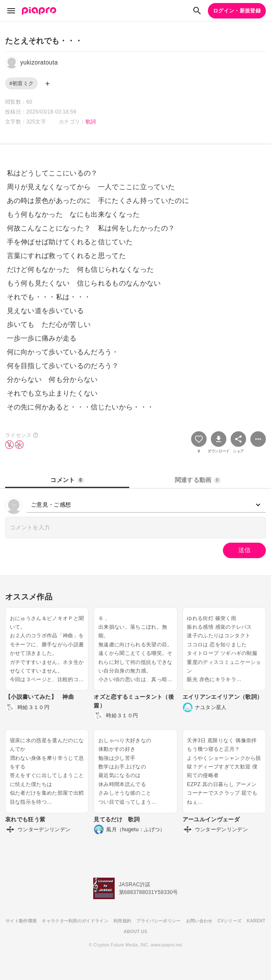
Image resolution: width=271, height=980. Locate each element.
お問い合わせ (199, 921)
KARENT (256, 921)
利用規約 (122, 921)
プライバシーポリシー (158, 921)
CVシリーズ (230, 921)
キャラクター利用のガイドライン (75, 921)
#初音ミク (21, 83)
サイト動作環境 (21, 921)
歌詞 (91, 122)
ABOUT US (135, 932)
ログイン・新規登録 (237, 11)
